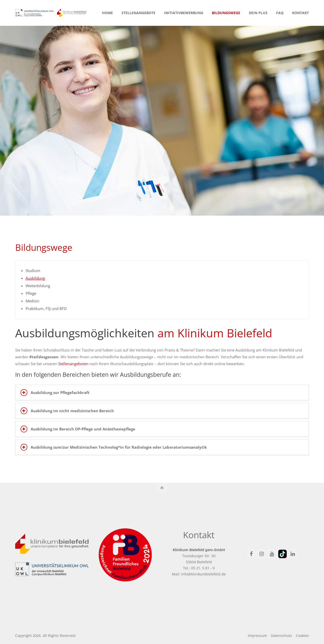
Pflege (31, 293)
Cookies (302, 636)
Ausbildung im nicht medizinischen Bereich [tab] (72, 411)
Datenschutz (281, 636)
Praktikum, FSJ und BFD (46, 308)
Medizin (32, 301)
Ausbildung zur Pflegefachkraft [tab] (60, 392)
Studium (33, 271)
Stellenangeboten (73, 364)
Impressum (257, 636)
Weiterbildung (38, 286)
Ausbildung (35, 278)
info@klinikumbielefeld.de (204, 574)
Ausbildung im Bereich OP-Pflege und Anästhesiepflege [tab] (83, 429)
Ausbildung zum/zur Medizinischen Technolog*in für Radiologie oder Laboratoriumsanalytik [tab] (119, 447)
